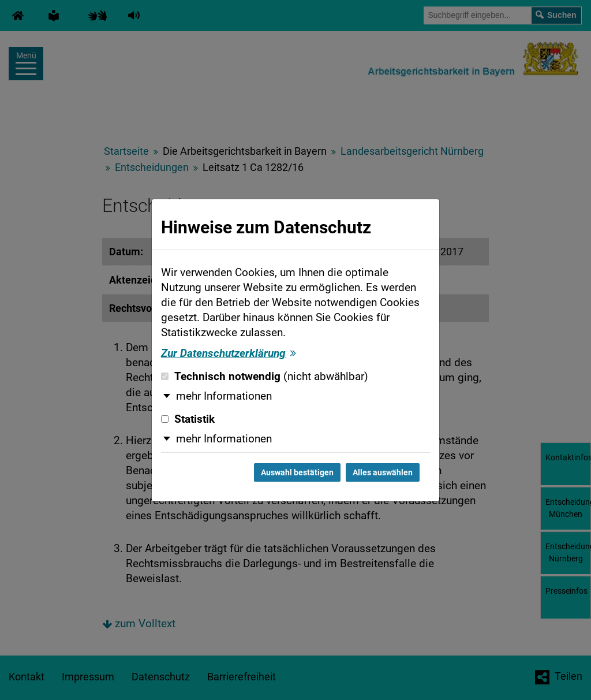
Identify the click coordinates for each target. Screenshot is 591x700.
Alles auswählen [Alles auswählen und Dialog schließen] (383, 472)
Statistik (188, 419)
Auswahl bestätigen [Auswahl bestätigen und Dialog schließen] (297, 472)
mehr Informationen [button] (224, 396)
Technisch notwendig (265, 377)
